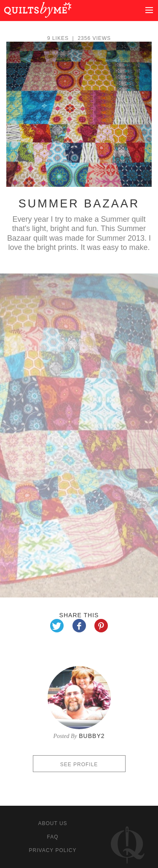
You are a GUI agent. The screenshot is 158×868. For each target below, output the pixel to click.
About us (52, 823)
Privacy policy (53, 850)
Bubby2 (92, 736)
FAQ (52, 837)
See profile (79, 764)
